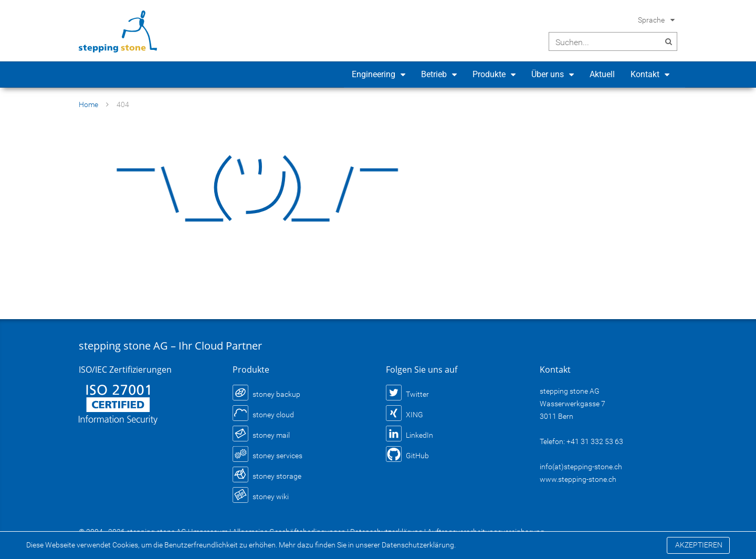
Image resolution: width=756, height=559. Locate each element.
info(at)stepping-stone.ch (581, 467)
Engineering (374, 74)
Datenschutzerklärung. (419, 545)
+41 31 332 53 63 (595, 441)
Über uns (548, 74)
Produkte (489, 74)
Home (88, 104)
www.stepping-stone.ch (578, 479)
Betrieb (434, 74)
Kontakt (645, 74)
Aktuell (602, 74)
